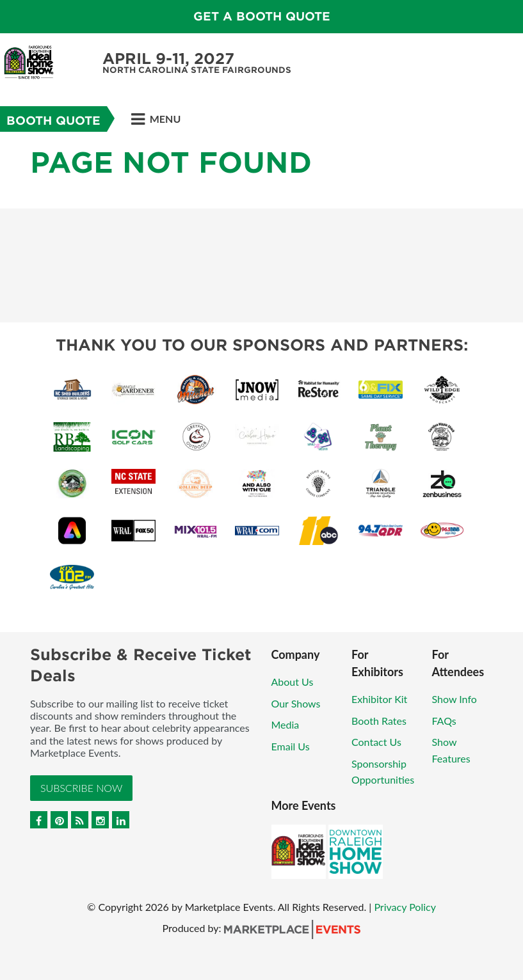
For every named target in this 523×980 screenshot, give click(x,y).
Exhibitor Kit (379, 699)
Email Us (291, 746)
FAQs (444, 721)
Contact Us (376, 742)
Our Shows (296, 703)
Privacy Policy (405, 907)
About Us (293, 682)
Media (286, 724)
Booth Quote (53, 121)
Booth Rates (379, 721)
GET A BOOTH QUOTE (262, 16)
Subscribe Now (81, 788)
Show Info (455, 699)
